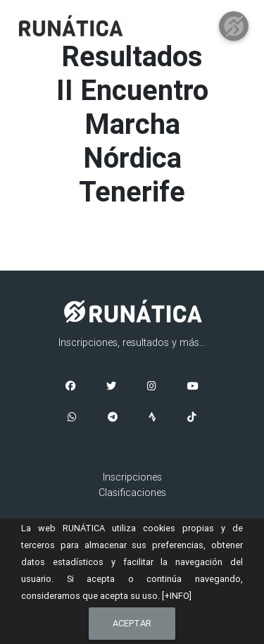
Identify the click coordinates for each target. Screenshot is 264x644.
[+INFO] (177, 596)
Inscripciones (132, 477)
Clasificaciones (132, 493)
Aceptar (132, 623)
